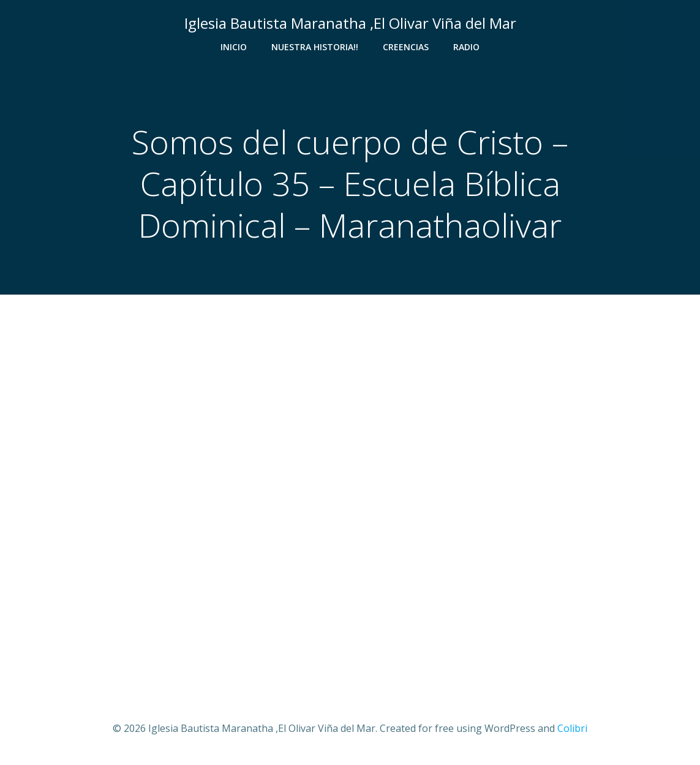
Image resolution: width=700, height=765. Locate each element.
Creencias (406, 47)
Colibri (572, 728)
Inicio (234, 47)
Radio (466, 47)
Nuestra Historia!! (315, 47)
